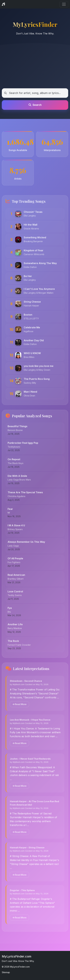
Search (35, 105)
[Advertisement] (35, 64)
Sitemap (6, 972)
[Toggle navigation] (64, 4)
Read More (19, 707)
